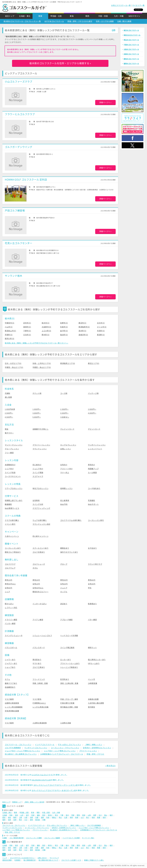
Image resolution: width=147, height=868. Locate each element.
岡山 (60, 817)
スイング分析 (38, 504)
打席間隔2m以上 (39, 703)
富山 (106, 815)
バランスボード (39, 648)
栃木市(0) (46, 323)
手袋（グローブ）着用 (69, 699)
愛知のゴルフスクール (131, 59)
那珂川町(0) (10, 339)
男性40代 (92, 580)
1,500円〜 (64, 409)
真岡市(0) (27, 327)
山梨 (89, 815)
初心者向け (37, 465)
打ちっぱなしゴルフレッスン (69, 745)
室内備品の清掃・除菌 (69, 707)
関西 (87, 16)
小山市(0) (9, 327)
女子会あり (92, 548)
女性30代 (92, 584)
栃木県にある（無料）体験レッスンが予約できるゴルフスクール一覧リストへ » (37, 343)
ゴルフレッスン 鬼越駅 (52, 838)
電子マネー (9, 433)
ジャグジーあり (11, 663)
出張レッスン (66, 449)
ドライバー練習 (11, 620)
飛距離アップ (93, 469)
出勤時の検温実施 (12, 703)
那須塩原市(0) (84, 327)
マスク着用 (9, 699)
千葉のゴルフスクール (131, 45)
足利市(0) (27, 323)
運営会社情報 (7, 860)
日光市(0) (101, 323)
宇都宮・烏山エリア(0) (14, 367)
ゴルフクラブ (10, 564)
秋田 (16, 815)
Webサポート (93, 504)
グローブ (64, 564)
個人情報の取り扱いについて (48, 860)
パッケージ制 (93, 393)
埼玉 (56, 815)
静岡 (15, 817)
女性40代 (9, 588)
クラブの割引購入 (12, 520)
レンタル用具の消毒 (40, 707)
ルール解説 (92, 473)
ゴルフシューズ (39, 564)
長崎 (15, 820)
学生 (90, 588)
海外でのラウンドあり (69, 552)
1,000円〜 (37, 409)
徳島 (93, 817)
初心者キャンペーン (40, 536)
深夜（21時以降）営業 (69, 683)
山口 (82, 817)
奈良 (48, 817)
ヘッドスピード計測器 (69, 636)
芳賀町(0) (9, 335)
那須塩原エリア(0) (68, 363)
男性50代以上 (10, 584)
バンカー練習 (10, 624)
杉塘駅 (5, 838)
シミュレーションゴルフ (42, 636)
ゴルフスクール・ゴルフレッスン (18, 745)
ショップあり (10, 667)
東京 (44, 815)
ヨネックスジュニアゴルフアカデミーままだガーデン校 (54, 790)
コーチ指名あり (94, 488)
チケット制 (37, 393)
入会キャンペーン (12, 536)
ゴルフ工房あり (39, 667)
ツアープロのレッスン (14, 488)
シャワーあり (10, 660)
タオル (35, 568)
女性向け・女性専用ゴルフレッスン (97, 748)
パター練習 (92, 620)
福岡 (4, 820)
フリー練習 (9, 453)
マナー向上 (65, 473)
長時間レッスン (66, 488)
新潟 (84, 815)
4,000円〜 (92, 413)
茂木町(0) (82, 331)
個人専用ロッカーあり (97, 660)
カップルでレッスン (68, 445)
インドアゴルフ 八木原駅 (71, 838)
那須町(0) (101, 335)
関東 (40, 16)
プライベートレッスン (41, 445)
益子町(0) (64, 331)
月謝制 (7, 393)
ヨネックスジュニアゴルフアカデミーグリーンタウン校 (56, 785)
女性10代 (36, 584)
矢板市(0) (64, 327)
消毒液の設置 (93, 699)
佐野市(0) (64, 323)
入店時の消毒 (66, 723)
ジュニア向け (38, 469)
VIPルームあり (94, 663)
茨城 (73, 815)
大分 (26, 820)
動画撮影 (8, 504)
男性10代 (9, 580)
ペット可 (92, 679)
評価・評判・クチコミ (95, 754)
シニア (7, 592)
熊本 (20, 820)
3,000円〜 (37, 413)
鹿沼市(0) (82, 323)
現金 (7, 429)
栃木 (67, 815)
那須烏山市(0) (10, 331)
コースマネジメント (13, 476)
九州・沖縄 (119, 16)
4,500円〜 (9, 417)
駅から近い (9, 604)
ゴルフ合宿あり (39, 552)
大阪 (26, 817)
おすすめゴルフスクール (54, 21)
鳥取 (71, 817)
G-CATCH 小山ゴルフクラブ (43, 775)
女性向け (64, 465)
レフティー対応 (11, 608)
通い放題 (8, 397)
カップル (64, 592)
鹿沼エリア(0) (94, 363)
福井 (111, 815)
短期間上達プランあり (14, 501)
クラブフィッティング (41, 508)
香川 (88, 817)
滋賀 (42, 817)
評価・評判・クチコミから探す (80, 21)
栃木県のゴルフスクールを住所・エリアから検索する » (60, 63)
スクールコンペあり (40, 548)
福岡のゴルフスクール (131, 64)
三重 (20, 817)
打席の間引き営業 (67, 703)
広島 (66, 817)
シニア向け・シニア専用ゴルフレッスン (60, 751)
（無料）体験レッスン (93, 745)
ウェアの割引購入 (40, 520)
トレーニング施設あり (69, 667)
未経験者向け (10, 465)
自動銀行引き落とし (40, 429)
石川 (100, 815)
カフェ (7, 679)
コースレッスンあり (13, 548)
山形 (22, 815)
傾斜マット (92, 648)
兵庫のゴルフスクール (131, 54)
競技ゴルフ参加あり (13, 552)
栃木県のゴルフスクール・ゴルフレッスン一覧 (22, 21)
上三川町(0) (46, 331)
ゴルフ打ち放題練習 (13, 748)
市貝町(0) (101, 331)
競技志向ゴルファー (40, 592)
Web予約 (64, 504)
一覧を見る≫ (110, 766)
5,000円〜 (37, 417)
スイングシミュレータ (14, 636)
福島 (38, 815)
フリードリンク (39, 679)
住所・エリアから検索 (105, 21)
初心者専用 (65, 501)
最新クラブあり (11, 683)
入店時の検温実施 (40, 723)
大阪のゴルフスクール (131, 49)
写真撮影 (92, 501)
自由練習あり (10, 687)
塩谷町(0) (64, 335)
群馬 (78, 815)
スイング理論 (38, 473)
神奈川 (50, 815)
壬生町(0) (27, 335)
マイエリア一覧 (138, 5)
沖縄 (44, 820)
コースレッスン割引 (96, 520)
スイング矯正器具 (67, 648)
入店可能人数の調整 (96, 703)
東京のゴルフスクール (131, 30)
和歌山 (54, 817)
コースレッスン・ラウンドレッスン (65, 748)
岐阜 (9, 817)
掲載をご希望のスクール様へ (94, 860)
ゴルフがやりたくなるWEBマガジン (22, 858)
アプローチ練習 (66, 620)
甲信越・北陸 (56, 16)
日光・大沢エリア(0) (13, 363)
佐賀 (9, 820)
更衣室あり (37, 660)
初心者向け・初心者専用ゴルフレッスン (21, 754)
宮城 (33, 815)
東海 (72, 16)
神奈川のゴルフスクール (132, 35)
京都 (37, 817)
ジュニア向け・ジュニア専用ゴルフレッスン (23, 751)
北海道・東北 (25, 16)
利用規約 (18, 860)
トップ (5, 858)
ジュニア (64, 588)
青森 (11, 815)
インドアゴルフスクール (45, 745)
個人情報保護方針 (30, 860)
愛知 (4, 817)
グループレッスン (12, 449)
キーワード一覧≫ (88, 838)
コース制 (64, 393)
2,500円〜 (9, 413)
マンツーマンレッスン (14, 445)
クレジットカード (67, 429)
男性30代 (64, 580)
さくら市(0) (102, 327)
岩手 (27, 815)
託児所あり (65, 679)
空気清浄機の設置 (12, 711)
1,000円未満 (10, 409)
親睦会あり (65, 548)
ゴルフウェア (10, 568)
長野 (95, 815)
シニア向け (9, 469)
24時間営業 (93, 683)
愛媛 (99, 817)
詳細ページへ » (105, 102)
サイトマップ (54, 858)
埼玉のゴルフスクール (131, 40)
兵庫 (31, 817)
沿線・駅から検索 (124, 21)
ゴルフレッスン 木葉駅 (34, 838)
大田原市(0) (46, 327)
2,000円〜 (92, 409)
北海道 (5, 815)
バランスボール (11, 648)
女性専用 (36, 501)
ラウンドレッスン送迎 (41, 524)
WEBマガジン (134, 16)
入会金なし (65, 417)
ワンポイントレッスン (97, 445)
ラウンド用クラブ (95, 564)
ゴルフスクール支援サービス (71, 860)
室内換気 (92, 707)
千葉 (62, 815)
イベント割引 (10, 524)
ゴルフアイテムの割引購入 (71, 520)
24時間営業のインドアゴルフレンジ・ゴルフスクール (62, 754)
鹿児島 (38, 820)
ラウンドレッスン (40, 449)
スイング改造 (10, 473)
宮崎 (31, 820)
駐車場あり (92, 604)
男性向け (92, 465)
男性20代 (36, 580)
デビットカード (94, 429)
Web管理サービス (12, 508)
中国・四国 (103, 16)
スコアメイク (38, 476)
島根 (77, 817)
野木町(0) (46, 335)
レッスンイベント (95, 449)
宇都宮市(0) (10, 323)
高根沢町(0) (83, 335)
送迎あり (64, 604)
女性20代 (64, 584)
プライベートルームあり (70, 663)
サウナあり (37, 663)
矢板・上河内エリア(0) (42, 363)
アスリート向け (66, 469)
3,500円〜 (64, 413)
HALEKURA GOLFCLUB (41, 780)
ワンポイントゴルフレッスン (36, 748)
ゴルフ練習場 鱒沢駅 (17, 838)
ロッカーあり (66, 660)
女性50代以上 (38, 588)
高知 (104, 817)
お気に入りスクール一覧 (121, 5)
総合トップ (10, 16)
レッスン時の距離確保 (14, 707)
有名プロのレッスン (40, 488)
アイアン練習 (38, 620)
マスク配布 (37, 699)
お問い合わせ (42, 858)
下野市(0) (27, 331)
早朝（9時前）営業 (40, 683)
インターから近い (40, 604)
